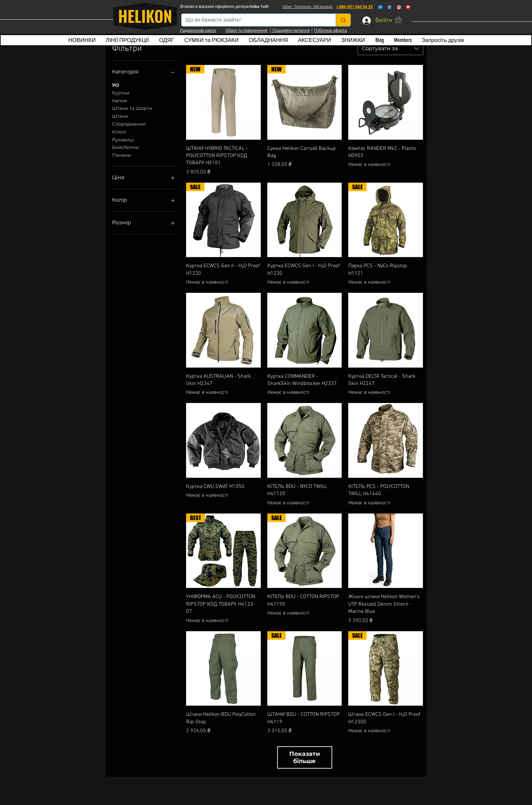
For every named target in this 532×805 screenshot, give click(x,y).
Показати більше (305, 757)
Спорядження (129, 124)
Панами (122, 155)
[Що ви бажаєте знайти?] (254, 20)
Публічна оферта (331, 30)
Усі (115, 85)
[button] (403, 19)
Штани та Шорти (132, 108)
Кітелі (119, 131)
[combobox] (390, 49)
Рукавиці (123, 139)
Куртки (121, 92)
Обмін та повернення (247, 30)
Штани (120, 116)
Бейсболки (125, 147)
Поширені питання (291, 30)
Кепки (120, 100)
